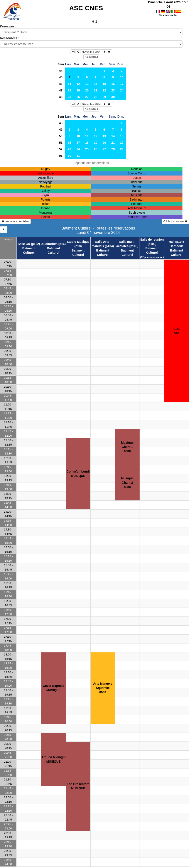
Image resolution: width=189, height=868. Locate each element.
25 (69, 97)
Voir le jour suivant (175, 221)
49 (61, 130)
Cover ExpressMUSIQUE (53, 688)
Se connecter (168, 11)
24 (122, 90)
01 (61, 156)
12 (78, 84)
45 (61, 77)
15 (104, 84)
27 (87, 97)
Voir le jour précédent (15, 221)
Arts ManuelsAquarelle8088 (103, 688)
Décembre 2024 (91, 104)
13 (87, 84)
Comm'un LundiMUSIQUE (78, 474)
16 (113, 84)
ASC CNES (86, 8)
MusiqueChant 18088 (127, 447)
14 (96, 84)
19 (78, 90)
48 (61, 97)
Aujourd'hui (91, 57)
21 (96, 90)
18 (69, 90)
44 (61, 71)
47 (61, 90)
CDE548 (177, 331)
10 (122, 77)
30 (113, 97)
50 (61, 136)
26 (78, 97)
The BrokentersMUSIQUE (78, 786)
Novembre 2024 (91, 52)
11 (69, 84)
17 (122, 84)
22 (104, 90)
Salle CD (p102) (29, 244)
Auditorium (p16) (54, 244)
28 (96, 97)
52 (61, 149)
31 (78, 156)
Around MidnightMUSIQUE (54, 759)
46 (61, 84)
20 (87, 90)
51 (61, 143)
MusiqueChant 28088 (127, 483)
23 (113, 90)
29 (104, 97)
